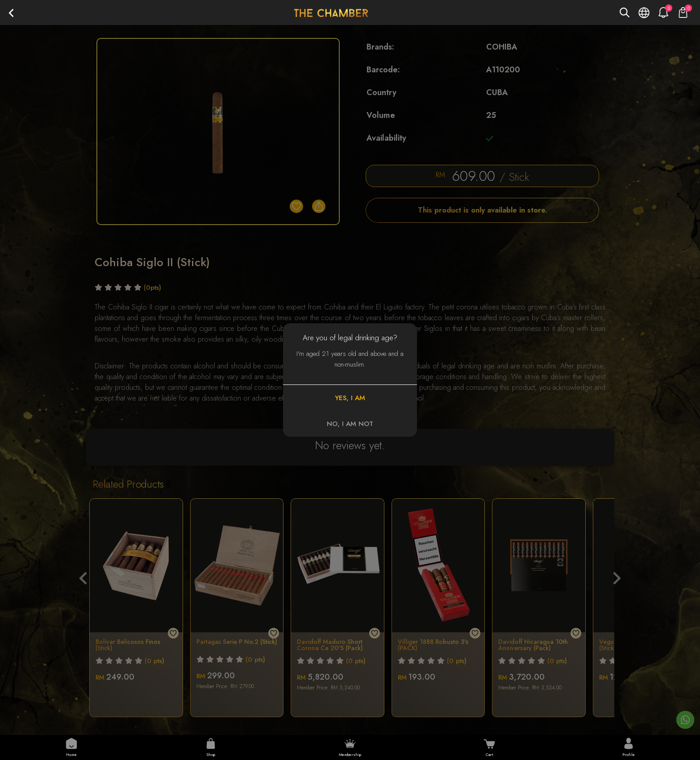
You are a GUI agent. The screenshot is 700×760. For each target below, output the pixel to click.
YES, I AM (350, 398)
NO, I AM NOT (350, 424)
